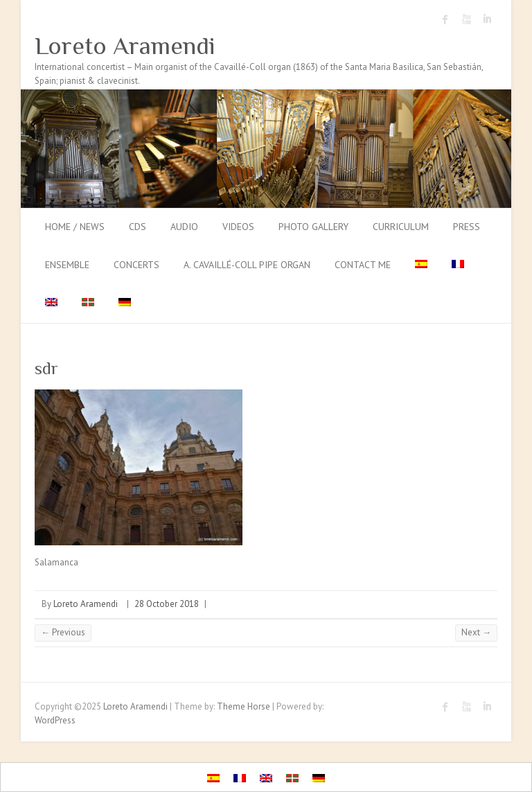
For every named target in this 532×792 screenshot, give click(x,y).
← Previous (63, 632)
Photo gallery (313, 227)
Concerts (136, 265)
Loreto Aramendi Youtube (466, 19)
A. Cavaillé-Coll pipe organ (247, 265)
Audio (184, 227)
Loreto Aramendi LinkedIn (487, 19)
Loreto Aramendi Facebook (445, 19)
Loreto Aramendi (125, 46)
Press (467, 227)
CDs (138, 227)
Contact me (363, 265)
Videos (238, 227)
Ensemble (67, 265)
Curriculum (401, 227)
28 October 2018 (167, 604)
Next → (476, 632)
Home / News (75, 227)
